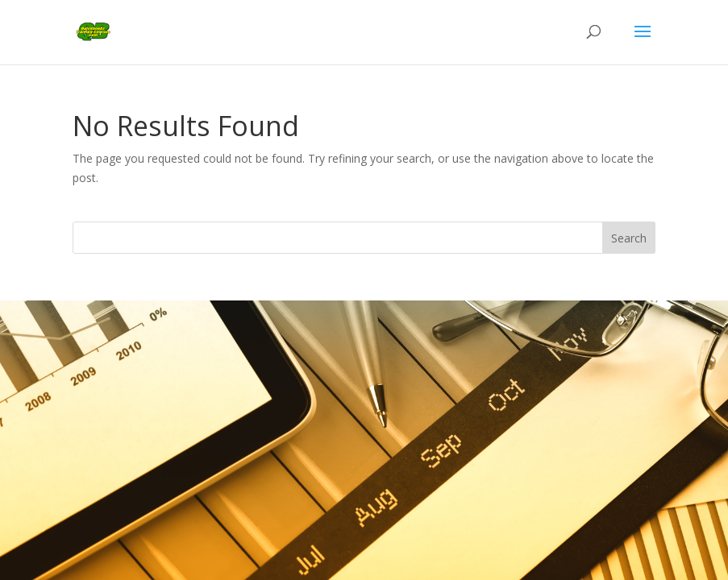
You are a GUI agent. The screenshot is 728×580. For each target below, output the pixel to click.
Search (629, 238)
